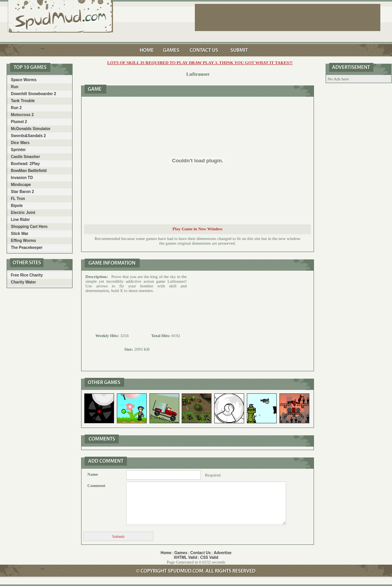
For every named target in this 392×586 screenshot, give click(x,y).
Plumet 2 (19, 122)
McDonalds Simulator (31, 129)
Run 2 (16, 108)
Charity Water (23, 282)
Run (15, 87)
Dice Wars (20, 143)
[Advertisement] (250, 321)
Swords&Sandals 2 (28, 136)
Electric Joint (23, 213)
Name (93, 474)
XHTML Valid (186, 557)
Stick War (20, 234)
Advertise (223, 553)
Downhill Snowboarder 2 (34, 94)
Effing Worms (23, 241)
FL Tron (18, 199)
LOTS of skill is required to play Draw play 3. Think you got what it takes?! (200, 63)
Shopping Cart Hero (29, 227)
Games (181, 553)
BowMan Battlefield (29, 171)
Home (166, 553)
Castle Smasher (25, 157)
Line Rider (20, 220)
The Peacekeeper (27, 248)
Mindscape (21, 185)
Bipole (17, 206)
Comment (96, 485)
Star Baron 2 (22, 192)
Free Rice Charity (27, 275)
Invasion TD (22, 178)
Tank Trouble (23, 101)
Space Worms (24, 80)
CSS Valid (209, 557)
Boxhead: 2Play (25, 164)
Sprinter (18, 150)
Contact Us (200, 553)
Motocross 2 (22, 115)
